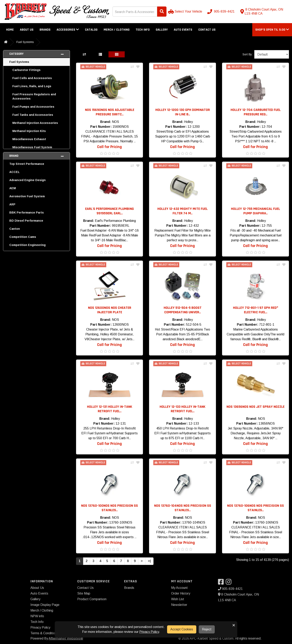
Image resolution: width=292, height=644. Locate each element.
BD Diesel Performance (26, 221)
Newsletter (179, 605)
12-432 (194, 226)
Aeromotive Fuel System (27, 196)
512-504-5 (194, 325)
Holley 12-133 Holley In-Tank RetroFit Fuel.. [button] (182, 409)
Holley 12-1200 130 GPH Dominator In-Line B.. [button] (183, 112)
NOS (115, 122)
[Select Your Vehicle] (185, 12)
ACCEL (14, 172)
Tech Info (143, 30)
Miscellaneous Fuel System (32, 147)
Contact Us (207, 30)
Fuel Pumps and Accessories (33, 107)
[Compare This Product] (132, 67)
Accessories (68, 30)
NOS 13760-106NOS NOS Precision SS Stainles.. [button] (255, 508)
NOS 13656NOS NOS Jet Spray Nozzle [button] (255, 407)
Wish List (178, 599)
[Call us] (221, 12)
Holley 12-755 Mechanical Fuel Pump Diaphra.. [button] (255, 211)
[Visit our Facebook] (222, 583)
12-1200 (194, 127)
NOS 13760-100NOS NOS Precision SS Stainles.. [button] (109, 508)
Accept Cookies (182, 629)
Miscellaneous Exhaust (29, 139)
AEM (13, 188)
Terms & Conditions (44, 633)
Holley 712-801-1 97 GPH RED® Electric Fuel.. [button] (256, 310)
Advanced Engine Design (27, 180)
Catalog (91, 30)
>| (149, 561)
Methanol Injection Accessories (35, 123)
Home (10, 30)
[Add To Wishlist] (138, 67)
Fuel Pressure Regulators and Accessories (34, 96)
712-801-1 (267, 325)
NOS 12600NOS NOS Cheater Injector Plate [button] (110, 310)
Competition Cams (23, 237)
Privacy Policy (40, 627)
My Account (179, 588)
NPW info (37, 616)
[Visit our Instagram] (230, 583)
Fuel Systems (25, 42)
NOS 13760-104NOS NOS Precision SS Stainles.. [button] (183, 508)
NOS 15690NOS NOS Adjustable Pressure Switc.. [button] (110, 112)
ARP (12, 204)
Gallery (162, 30)
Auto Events (183, 30)
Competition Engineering (27, 245)
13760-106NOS (267, 522)
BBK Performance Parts (27, 213)
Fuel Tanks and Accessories (33, 115)
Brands (45, 30)
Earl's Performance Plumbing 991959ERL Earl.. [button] (109, 211)
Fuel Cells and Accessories (32, 78)
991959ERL (121, 226)
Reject (207, 629)
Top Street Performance (27, 164)
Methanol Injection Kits (29, 131)
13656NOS (267, 423)
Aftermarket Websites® (66, 638)
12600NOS (121, 325)
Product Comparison (92, 599)
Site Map (84, 593)
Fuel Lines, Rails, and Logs (32, 86)
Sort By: (248, 54)
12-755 (267, 226)
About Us (27, 30)
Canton (15, 229)
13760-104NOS (194, 522)
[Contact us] (264, 12)
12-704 (267, 127)
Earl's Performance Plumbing (115, 221)
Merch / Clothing (117, 30)
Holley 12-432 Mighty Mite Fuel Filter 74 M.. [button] (182, 211)
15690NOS (121, 127)
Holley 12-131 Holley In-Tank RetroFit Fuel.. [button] (110, 409)
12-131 (121, 423)
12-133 (194, 423)
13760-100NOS (121, 522)
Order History (181, 593)
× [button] (234, 625)
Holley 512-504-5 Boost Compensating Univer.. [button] (183, 310)
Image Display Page (45, 605)
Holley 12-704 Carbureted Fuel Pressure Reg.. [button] (256, 112)
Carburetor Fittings (26, 70)
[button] (272, 30)
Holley (188, 122)
